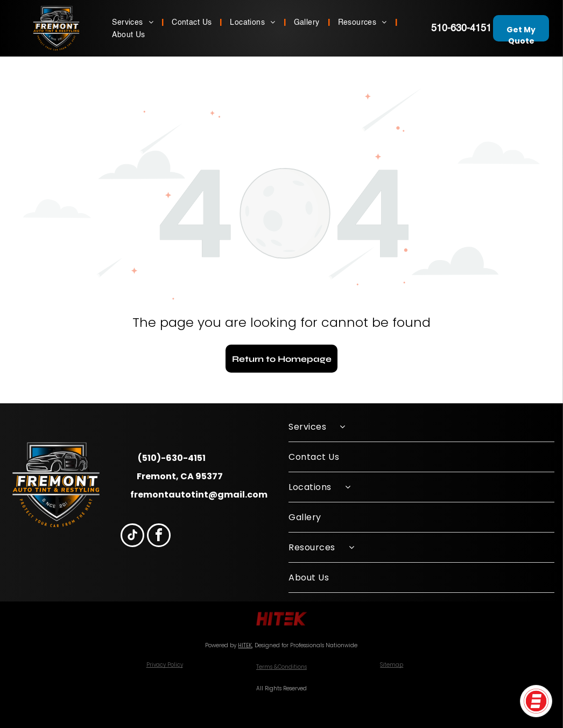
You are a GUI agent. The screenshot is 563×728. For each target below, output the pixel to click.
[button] (536, 701)
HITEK (245, 645)
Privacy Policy (165, 665)
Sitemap (392, 665)
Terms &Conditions (281, 667)
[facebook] (159, 537)
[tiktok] (132, 537)
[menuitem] (134, 22)
